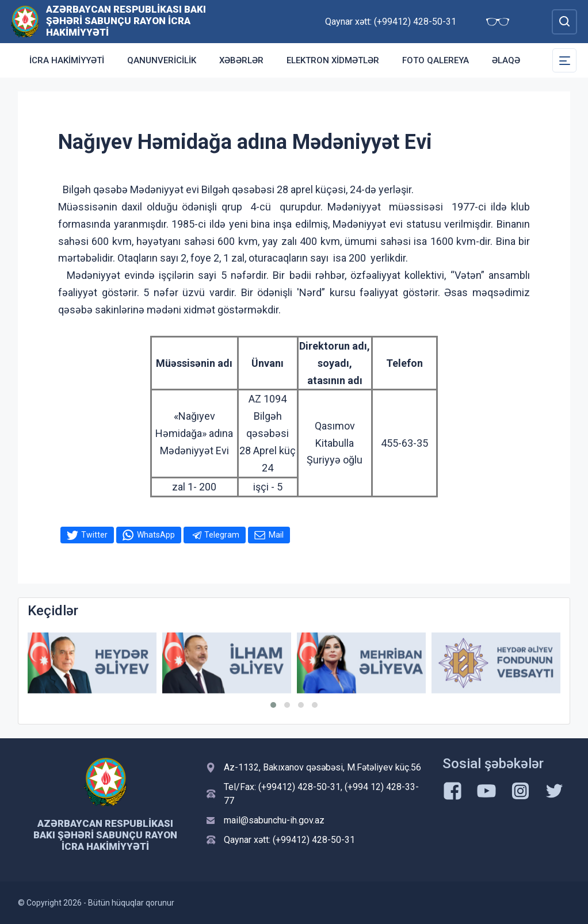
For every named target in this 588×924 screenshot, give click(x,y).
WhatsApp (156, 535)
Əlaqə (506, 60)
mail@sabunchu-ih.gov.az (274, 820)
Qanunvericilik (162, 60)
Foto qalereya (436, 60)
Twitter (94, 535)
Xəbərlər (241, 60)
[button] (273, 705)
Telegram (222, 535)
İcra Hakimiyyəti (67, 60)
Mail (276, 535)
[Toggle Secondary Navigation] (564, 60)
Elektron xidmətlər (333, 60)
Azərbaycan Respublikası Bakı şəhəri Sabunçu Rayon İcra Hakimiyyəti (126, 21)
